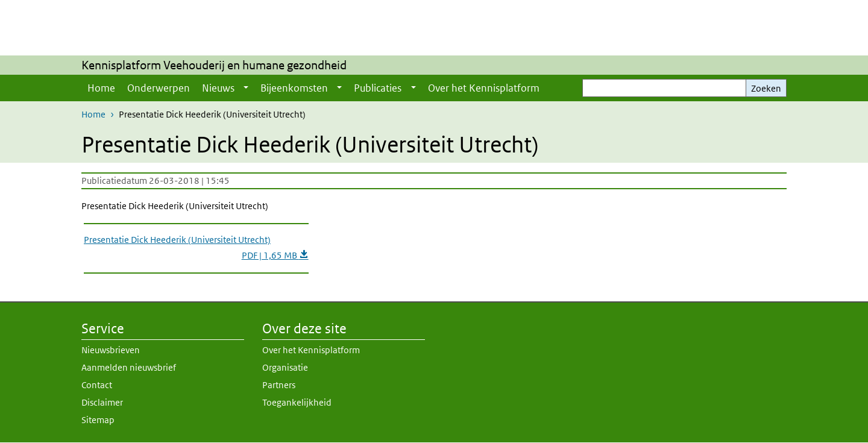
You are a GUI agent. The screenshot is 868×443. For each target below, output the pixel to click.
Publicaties (378, 88)
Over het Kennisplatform (484, 88)
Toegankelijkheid (297, 402)
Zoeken (766, 88)
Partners (279, 385)
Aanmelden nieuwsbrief (129, 367)
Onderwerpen (159, 88)
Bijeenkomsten (294, 88)
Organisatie (285, 367)
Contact (97, 385)
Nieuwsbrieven (111, 350)
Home (101, 88)
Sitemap (98, 420)
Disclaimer (102, 402)
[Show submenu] (246, 88)
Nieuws (218, 88)
